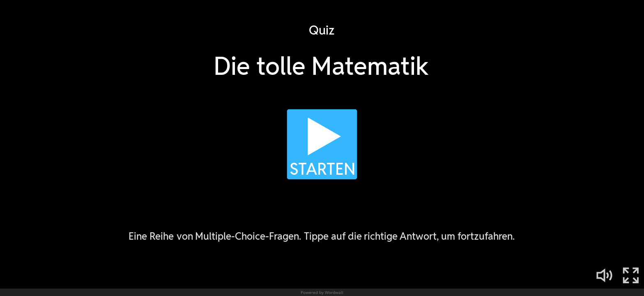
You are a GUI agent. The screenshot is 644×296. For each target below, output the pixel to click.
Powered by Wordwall (322, 292)
